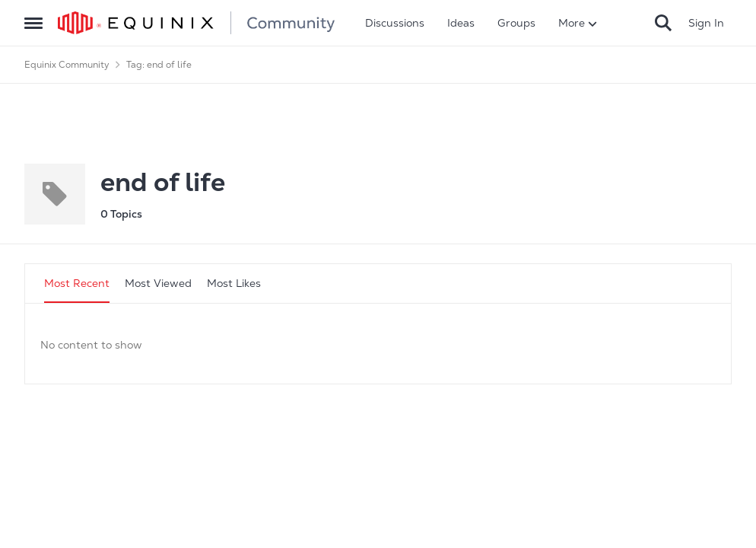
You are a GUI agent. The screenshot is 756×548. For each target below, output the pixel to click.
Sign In (706, 23)
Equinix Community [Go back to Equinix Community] (67, 65)
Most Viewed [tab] (158, 283)
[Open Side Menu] (33, 23)
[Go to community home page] (196, 23)
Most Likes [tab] (234, 283)
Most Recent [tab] (77, 283)
